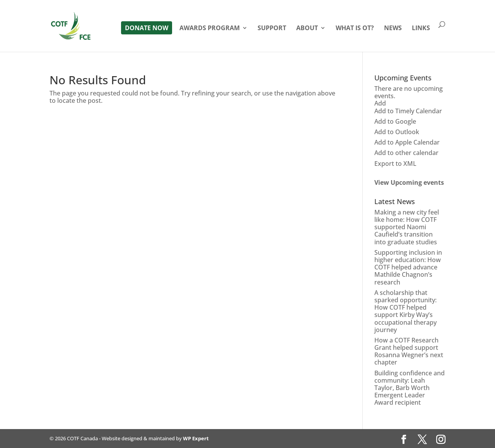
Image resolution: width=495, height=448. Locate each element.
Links (421, 29)
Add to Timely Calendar (408, 111)
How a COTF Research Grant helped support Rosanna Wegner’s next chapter (409, 351)
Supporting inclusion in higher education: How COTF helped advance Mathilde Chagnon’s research (408, 267)
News (393, 29)
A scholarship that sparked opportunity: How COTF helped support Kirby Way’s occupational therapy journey (405, 311)
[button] (380, 103)
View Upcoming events (409, 182)
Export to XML (395, 164)
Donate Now (147, 28)
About (307, 29)
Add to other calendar (406, 153)
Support (272, 29)
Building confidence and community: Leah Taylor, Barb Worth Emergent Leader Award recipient (410, 388)
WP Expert (196, 438)
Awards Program (210, 29)
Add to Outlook (397, 132)
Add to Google (395, 121)
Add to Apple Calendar (407, 142)
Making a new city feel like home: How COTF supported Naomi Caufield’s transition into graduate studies (407, 227)
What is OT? (355, 29)
